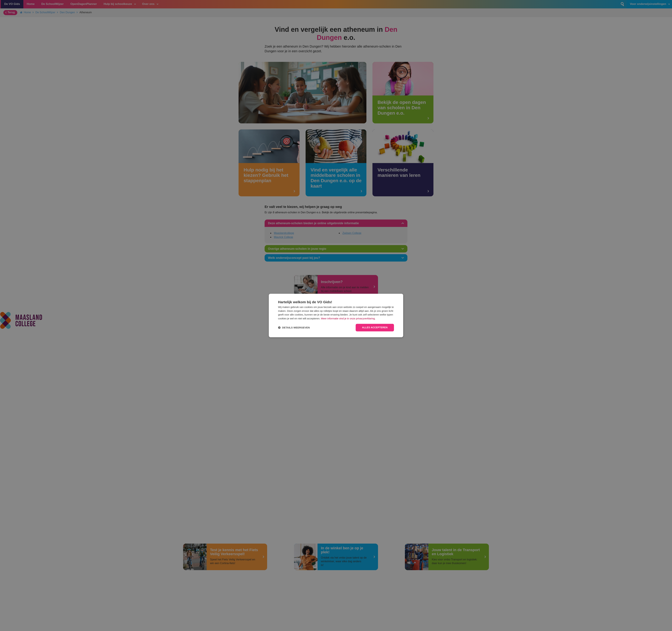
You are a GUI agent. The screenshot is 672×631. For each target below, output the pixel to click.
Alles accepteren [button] (375, 328)
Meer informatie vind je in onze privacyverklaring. (348, 318)
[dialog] (336, 315)
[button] (294, 328)
